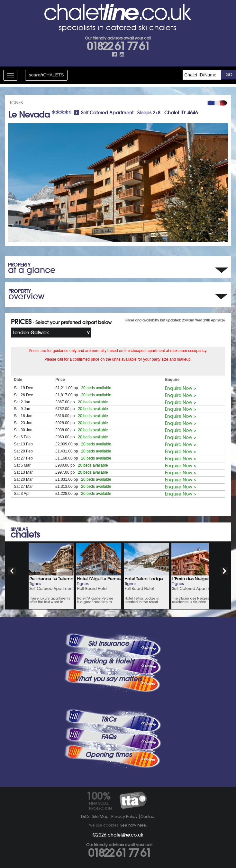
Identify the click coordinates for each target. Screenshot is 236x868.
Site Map (100, 816)
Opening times (108, 755)
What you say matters (108, 679)
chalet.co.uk (126, 835)
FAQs (108, 737)
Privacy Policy (124, 816)
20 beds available (96, 388)
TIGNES (15, 103)
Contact (148, 816)
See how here (133, 825)
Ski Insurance (109, 644)
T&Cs (108, 719)
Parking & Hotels (109, 661)
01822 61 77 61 (118, 46)
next (224, 571)
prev (12, 571)
